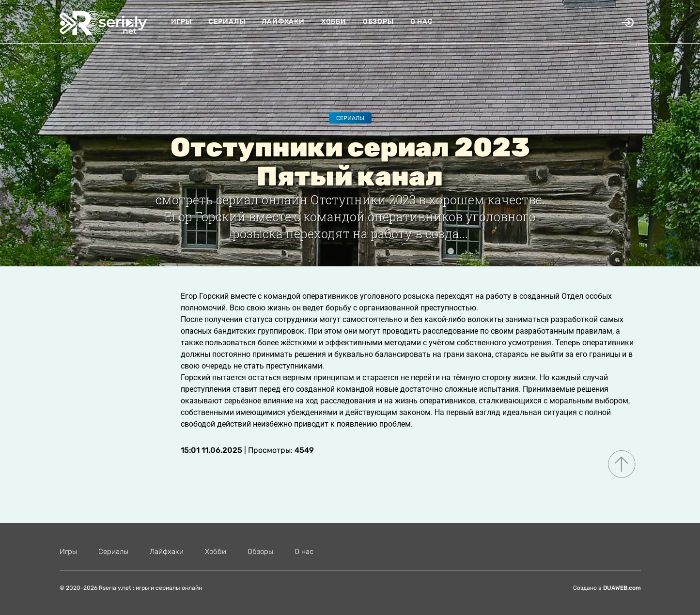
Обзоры (378, 22)
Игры (181, 22)
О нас (422, 22)
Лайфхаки (283, 22)
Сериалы (227, 22)
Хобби (334, 22)
